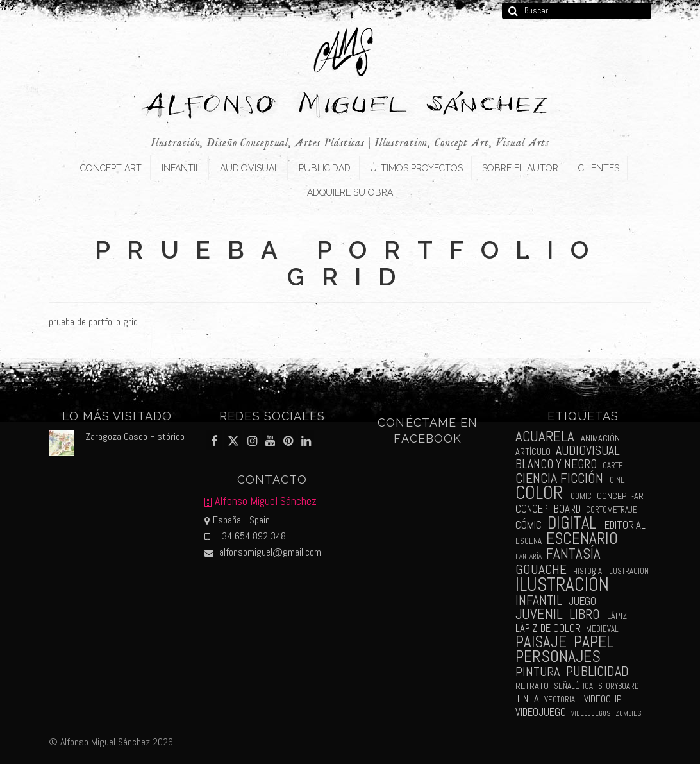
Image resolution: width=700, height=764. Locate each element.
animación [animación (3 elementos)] (600, 438)
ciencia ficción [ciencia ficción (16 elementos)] (559, 478)
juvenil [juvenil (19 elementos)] (539, 614)
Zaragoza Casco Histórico (135, 437)
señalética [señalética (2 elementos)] (573, 686)
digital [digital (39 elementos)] (572, 523)
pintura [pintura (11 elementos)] (537, 672)
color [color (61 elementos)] (539, 493)
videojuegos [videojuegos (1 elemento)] (591, 714)
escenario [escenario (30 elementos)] (582, 538)
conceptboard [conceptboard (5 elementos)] (548, 509)
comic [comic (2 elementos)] (581, 496)
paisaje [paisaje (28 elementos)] (541, 642)
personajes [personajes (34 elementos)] (558, 657)
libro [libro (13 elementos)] (585, 614)
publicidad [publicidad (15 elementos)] (597, 671)
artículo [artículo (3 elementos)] (533, 452)
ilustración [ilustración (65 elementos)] (562, 584)
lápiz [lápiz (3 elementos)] (617, 616)
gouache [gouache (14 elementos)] (541, 569)
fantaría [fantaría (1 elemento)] (529, 556)
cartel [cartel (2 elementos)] (615, 465)
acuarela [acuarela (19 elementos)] (545, 437)
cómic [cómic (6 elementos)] (529, 525)
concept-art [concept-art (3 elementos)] (622, 496)
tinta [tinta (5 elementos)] (527, 699)
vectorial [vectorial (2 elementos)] (562, 700)
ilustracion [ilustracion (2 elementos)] (628, 571)
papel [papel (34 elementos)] (594, 642)
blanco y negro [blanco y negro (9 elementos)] (556, 464)
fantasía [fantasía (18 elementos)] (573, 554)
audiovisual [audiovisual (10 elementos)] (588, 451)
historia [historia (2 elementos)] (587, 571)
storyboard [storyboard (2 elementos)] (619, 686)
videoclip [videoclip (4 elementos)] (603, 699)
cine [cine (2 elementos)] (617, 480)
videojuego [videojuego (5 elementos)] (541, 712)
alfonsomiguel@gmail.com (263, 552)
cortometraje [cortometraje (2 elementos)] (612, 510)
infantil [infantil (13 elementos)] (539, 600)
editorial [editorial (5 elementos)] (625, 525)
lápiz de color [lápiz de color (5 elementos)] (548, 628)
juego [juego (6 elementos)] (582, 601)
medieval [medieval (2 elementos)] (602, 629)
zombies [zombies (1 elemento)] (628, 714)
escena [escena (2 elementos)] (529, 541)
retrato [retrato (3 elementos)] (532, 686)
